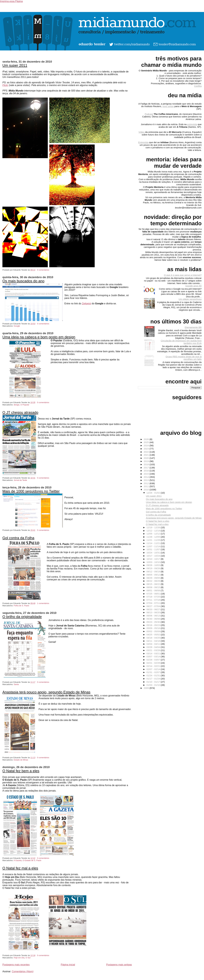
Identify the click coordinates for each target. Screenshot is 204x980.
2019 (147, 461)
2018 (147, 464)
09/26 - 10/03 (154, 565)
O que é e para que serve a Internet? (183, 275)
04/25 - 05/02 (154, 635)
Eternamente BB (193, 327)
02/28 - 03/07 (154, 660)
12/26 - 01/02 (154, 493)
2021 (147, 455)
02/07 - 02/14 (154, 669)
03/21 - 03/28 (154, 650)
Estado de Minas (21, 760)
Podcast (149, 114)
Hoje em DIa (19, 958)
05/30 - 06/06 (154, 619)
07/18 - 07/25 (154, 597)
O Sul (28, 958)
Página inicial (68, 965)
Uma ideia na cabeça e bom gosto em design (39, 337)
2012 (147, 483)
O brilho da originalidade (22, 617)
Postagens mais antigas (119, 965)
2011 (147, 486)
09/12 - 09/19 (154, 572)
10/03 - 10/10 (154, 562)
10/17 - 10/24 (154, 556)
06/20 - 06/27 (154, 609)
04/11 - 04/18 (154, 641)
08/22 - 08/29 (154, 581)
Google (17, 326)
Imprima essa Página (11, 1)
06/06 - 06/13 (154, 616)
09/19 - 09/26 (154, 568)
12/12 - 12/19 (154, 531)
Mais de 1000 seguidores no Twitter (31, 491)
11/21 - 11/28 (154, 540)
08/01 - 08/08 (154, 590)
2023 (147, 449)
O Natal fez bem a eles (21, 771)
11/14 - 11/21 (154, 543)
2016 (147, 471)
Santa (16, 684)
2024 (147, 445)
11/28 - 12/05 (154, 537)
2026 (147, 439)
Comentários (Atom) (23, 971)
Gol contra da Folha (18, 538)
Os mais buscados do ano (23, 281)
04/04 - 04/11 (154, 644)
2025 (147, 442)
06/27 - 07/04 (154, 606)
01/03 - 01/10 (154, 685)
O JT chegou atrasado (20, 412)
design (17, 405)
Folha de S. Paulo (21, 606)
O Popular (25, 405)
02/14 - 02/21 (154, 666)
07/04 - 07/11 (154, 603)
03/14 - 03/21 (154, 653)
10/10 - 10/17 (154, 559)
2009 (147, 688)
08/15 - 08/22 (154, 584)
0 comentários (43, 270)
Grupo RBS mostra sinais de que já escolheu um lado (184, 358)
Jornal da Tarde (20, 480)
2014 (147, 477)
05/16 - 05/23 (154, 625)
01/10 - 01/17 (154, 682)
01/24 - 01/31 (154, 675)
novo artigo (168, 106)
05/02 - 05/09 (154, 631)
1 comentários (43, 603)
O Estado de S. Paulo (32, 860)
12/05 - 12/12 (154, 534)
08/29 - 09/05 (154, 578)
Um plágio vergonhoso (190, 299)
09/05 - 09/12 (154, 575)
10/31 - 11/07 (154, 549)
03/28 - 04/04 (154, 647)
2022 (147, 452)
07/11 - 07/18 (154, 600)
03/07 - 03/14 (154, 656)
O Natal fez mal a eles (20, 868)
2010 (147, 490)
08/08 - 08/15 (154, 587)
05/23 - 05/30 (154, 622)
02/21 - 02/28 (154, 663)
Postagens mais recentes (16, 965)
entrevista (192, 124)
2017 (147, 468)
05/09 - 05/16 (154, 628)
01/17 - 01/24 (154, 679)
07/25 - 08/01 (154, 594)
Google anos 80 (193, 286)
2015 (147, 474)
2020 (147, 458)
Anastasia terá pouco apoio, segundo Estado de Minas (46, 692)
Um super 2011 (15, 65)
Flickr (5, 85)
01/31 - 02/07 (154, 672)
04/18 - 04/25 (154, 638)
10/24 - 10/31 (154, 553)
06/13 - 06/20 (154, 612)
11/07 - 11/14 (154, 546)
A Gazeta (18, 860)
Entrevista (143, 142)
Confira (198, 86)
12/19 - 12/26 (154, 527)
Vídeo (142, 132)
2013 (147, 480)
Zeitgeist (86, 304)
